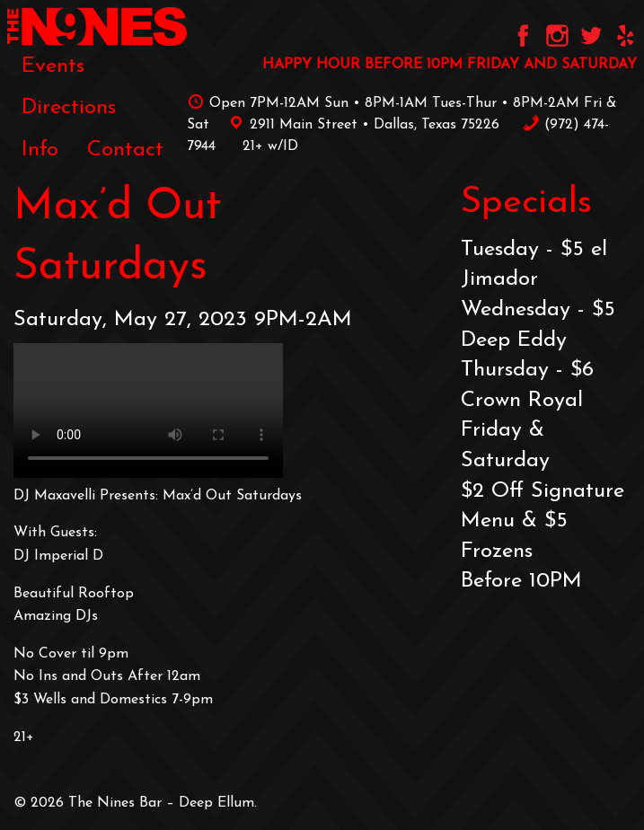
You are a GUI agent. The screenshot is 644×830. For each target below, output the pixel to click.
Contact (125, 150)
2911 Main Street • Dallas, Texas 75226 (361, 125)
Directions (69, 108)
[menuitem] (53, 66)
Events (53, 66)
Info (40, 150)
